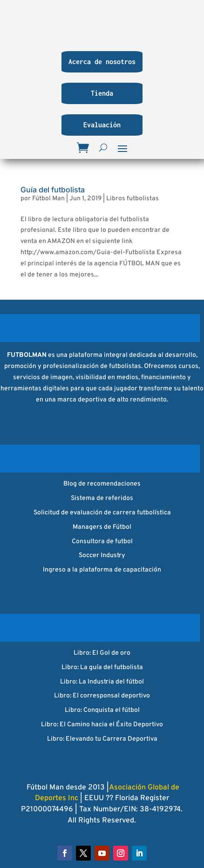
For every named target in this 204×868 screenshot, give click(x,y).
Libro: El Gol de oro (102, 653)
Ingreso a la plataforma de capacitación (102, 570)
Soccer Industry (102, 556)
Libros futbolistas (133, 199)
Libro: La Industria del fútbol (102, 682)
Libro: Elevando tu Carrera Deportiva (102, 739)
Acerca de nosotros (102, 62)
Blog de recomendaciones (102, 484)
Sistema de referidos (102, 498)
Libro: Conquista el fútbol (102, 710)
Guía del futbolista (53, 190)
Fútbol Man (48, 199)
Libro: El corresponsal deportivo (102, 696)
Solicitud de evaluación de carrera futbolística (102, 513)
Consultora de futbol (102, 542)
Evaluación (102, 125)
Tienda (102, 93)
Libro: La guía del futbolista (102, 667)
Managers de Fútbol (102, 527)
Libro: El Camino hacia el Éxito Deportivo (102, 725)
